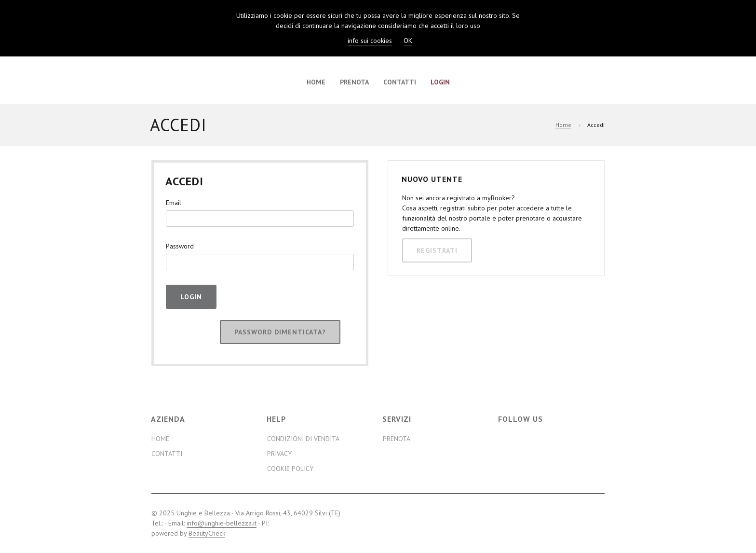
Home (316, 82)
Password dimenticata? (280, 332)
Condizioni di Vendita (303, 439)
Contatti (400, 82)
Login (440, 82)
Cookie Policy (290, 469)
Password (180, 246)
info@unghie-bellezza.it (222, 523)
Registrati (437, 250)
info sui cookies (370, 41)
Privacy (279, 454)
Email (174, 203)
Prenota (354, 82)
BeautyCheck (207, 533)
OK (408, 41)
